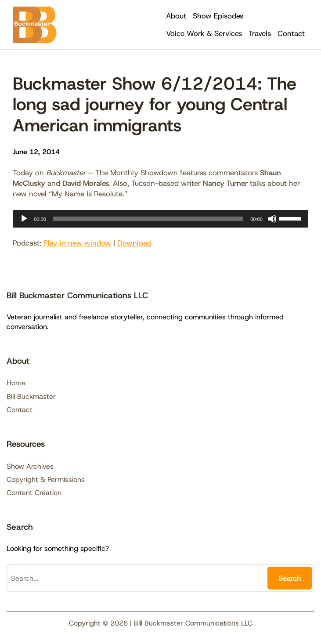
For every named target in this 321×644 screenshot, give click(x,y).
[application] (160, 219)
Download (134, 243)
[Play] (24, 219)
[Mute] (272, 219)
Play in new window (77, 243)
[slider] (148, 219)
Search (290, 578)
